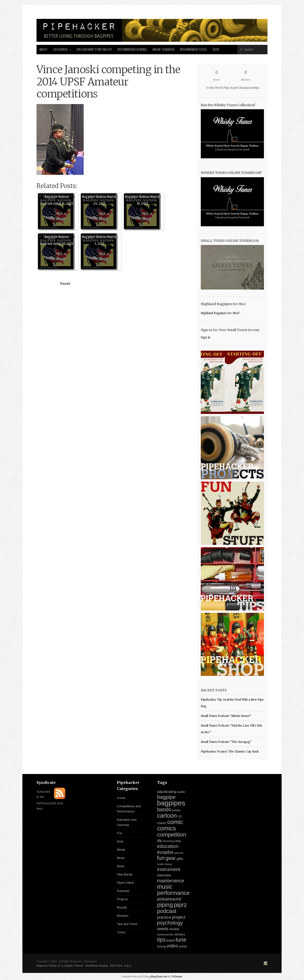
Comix (121, 798)
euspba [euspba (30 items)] (165, 852)
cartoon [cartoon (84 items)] (167, 816)
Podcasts (123, 891)
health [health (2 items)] (161, 864)
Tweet (65, 284)
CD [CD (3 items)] (180, 817)
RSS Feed (116, 966)
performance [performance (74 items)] (173, 893)
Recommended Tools (193, 49)
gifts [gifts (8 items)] (180, 859)
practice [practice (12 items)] (164, 917)
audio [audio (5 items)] (181, 792)
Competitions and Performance (129, 809)
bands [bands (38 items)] (164, 810)
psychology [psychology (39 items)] (170, 923)
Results (122, 907)
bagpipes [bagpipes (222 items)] (171, 803)
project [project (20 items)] (179, 917)
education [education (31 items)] (168, 846)
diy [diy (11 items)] (160, 841)
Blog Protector (159, 977)
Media (121, 850)
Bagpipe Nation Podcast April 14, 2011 (56, 200)
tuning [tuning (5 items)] (162, 946)
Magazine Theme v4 (48, 966)
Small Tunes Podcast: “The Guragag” (226, 742)
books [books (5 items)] (176, 810)
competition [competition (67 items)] (172, 835)
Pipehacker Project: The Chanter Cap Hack (230, 752)
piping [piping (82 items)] (165, 905)
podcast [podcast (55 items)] (167, 911)
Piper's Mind (125, 883)
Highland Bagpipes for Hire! (220, 313)
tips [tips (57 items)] (161, 940)
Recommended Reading (132, 49)
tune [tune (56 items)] (181, 940)
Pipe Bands (125, 874)
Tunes (121, 932)
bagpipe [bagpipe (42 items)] (166, 797)
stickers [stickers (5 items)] (180, 934)
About (43, 49)
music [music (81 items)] (165, 887)
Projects (122, 899)
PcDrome (177, 977)
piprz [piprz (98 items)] (180, 905)
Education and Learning (127, 822)
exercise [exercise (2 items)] (179, 853)
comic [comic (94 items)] (175, 822)
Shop (216, 49)
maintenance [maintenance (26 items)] (171, 881)
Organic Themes (74, 966)
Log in (127, 966)
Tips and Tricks (127, 924)
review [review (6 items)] (174, 929)
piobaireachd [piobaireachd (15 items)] (169, 899)
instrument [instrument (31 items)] (169, 869)
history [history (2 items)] (168, 864)
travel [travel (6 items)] (171, 940)
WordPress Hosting (97, 966)
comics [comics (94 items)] (167, 828)
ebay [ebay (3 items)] (178, 841)
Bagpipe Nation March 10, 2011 (142, 200)
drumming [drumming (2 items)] (168, 841)
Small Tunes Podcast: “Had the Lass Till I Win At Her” (231, 729)
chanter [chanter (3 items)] (162, 823)
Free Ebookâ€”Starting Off (94, 49)
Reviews (123, 916)
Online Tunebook (163, 49)
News (121, 866)
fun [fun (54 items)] (161, 858)
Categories (61, 51)
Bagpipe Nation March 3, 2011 (99, 240)
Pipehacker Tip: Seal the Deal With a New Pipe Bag (232, 703)
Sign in (205, 337)
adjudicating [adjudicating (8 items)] (167, 792)
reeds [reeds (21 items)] (163, 929)
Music (121, 858)
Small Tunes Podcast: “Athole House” (226, 716)
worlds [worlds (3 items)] (183, 946)
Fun (119, 833)
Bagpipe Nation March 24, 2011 (99, 200)
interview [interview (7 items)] (164, 875)
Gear (120, 841)
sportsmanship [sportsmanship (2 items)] (165, 934)
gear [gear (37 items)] (170, 858)
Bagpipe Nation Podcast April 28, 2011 (56, 240)
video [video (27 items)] (172, 946)
